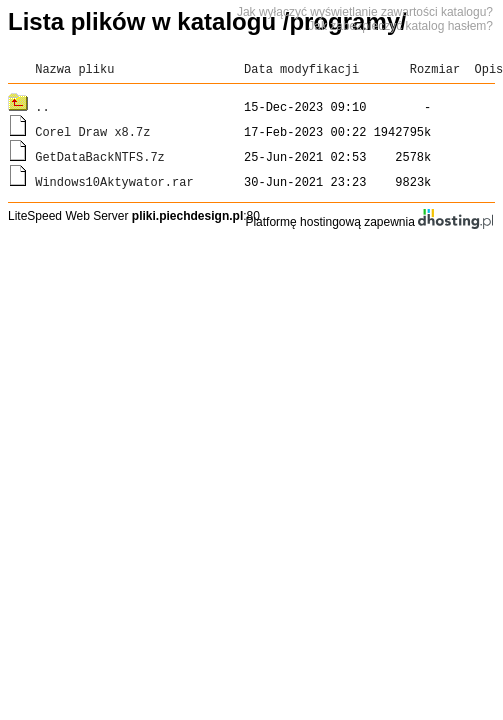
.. (42, 106)
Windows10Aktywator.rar (114, 181)
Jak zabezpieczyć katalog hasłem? (400, 26)
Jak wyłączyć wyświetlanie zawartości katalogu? (365, 12)
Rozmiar (435, 68)
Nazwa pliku (74, 68)
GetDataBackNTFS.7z (100, 156)
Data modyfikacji (301, 68)
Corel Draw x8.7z (92, 131)
